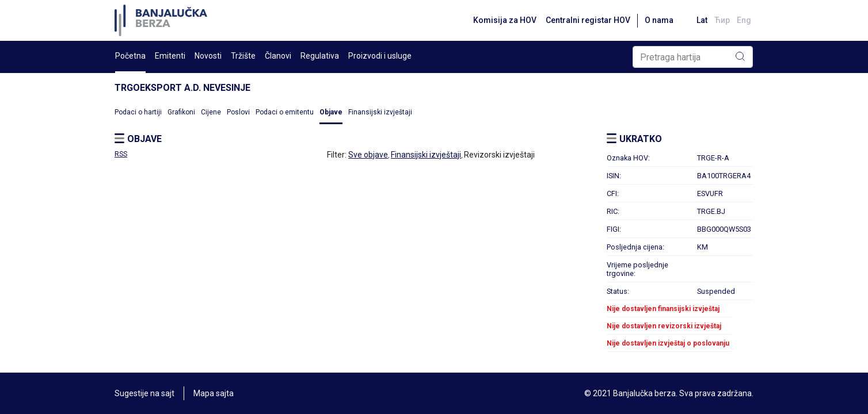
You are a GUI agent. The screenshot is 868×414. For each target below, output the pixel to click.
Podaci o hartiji (138, 112)
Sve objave (368, 155)
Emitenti (170, 56)
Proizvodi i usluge (380, 56)
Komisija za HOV (505, 20)
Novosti (208, 56)
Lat (702, 20)
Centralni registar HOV (588, 20)
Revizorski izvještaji (499, 155)
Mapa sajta (214, 393)
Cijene (211, 112)
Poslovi (238, 112)
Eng (744, 20)
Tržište (243, 56)
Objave (331, 112)
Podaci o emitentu (285, 112)
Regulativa (320, 56)
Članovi (278, 56)
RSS (121, 154)
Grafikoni (181, 112)
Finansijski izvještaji (380, 112)
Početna (130, 56)
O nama (659, 20)
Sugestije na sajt (144, 393)
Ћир (722, 20)
